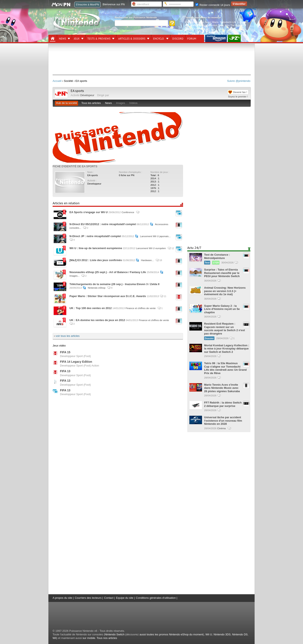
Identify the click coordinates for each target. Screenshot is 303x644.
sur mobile (89, 638)
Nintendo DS (240, 634)
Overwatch (199, 29)
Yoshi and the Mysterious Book (207, 25)
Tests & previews (99, 39)
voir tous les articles (68, 336)
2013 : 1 (155, 181)
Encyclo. (159, 39)
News (62, 39)
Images (120, 103)
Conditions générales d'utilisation (156, 598)
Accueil (57, 81)
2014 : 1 (155, 178)
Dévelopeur (87, 95)
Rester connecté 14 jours (213, 5)
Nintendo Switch (114, 634)
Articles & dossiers (132, 39)
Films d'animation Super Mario (202, 22)
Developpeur (94, 184)
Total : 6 (155, 175)
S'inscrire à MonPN (87, 5)
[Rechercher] (141, 23)
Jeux (77, 39)
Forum (192, 39)
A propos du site (62, 598)
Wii (54, 638)
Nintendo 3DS (222, 634)
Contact (109, 598)
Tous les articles (91, 103)
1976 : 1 (155, 188)
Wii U (209, 634)
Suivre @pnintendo (239, 81)
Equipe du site (125, 598)
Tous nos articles (107, 638)
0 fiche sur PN (127, 175)
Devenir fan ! (240, 92)
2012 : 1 (155, 185)
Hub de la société (66, 103)
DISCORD (178, 39)
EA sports (77, 91)
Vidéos (133, 103)
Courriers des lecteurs (88, 598)
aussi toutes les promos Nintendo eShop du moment (171, 634)
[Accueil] (53, 39)
